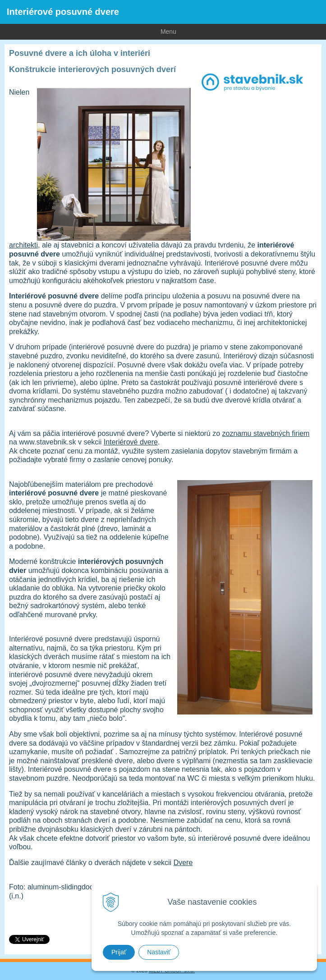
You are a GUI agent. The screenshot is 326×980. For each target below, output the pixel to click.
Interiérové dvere (131, 442)
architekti (23, 245)
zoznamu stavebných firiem (266, 433)
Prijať (119, 952)
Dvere (183, 863)
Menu (88, 31)
